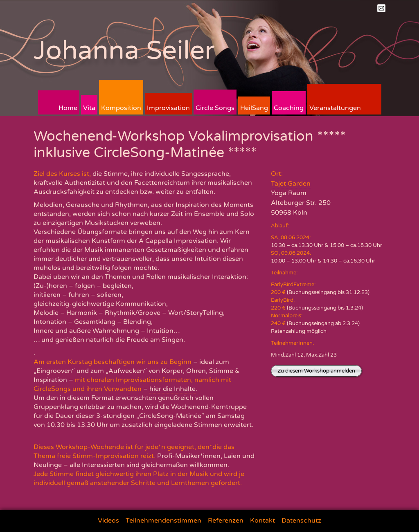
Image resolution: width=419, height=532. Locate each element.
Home (68, 108)
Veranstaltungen (335, 108)
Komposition (121, 108)
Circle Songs (215, 108)
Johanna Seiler (124, 51)
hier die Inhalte (172, 389)
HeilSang (254, 108)
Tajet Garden (291, 184)
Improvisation (168, 108)
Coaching (289, 108)
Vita (89, 108)
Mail (381, 8)
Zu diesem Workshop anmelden (316, 371)
